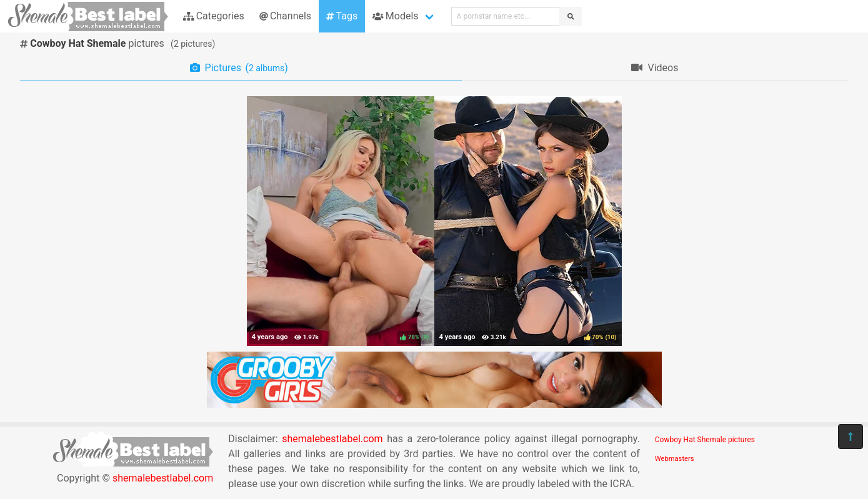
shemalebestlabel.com (163, 478)
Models (395, 16)
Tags (342, 16)
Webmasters (675, 459)
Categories (214, 16)
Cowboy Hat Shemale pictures (705, 440)
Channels (285, 16)
